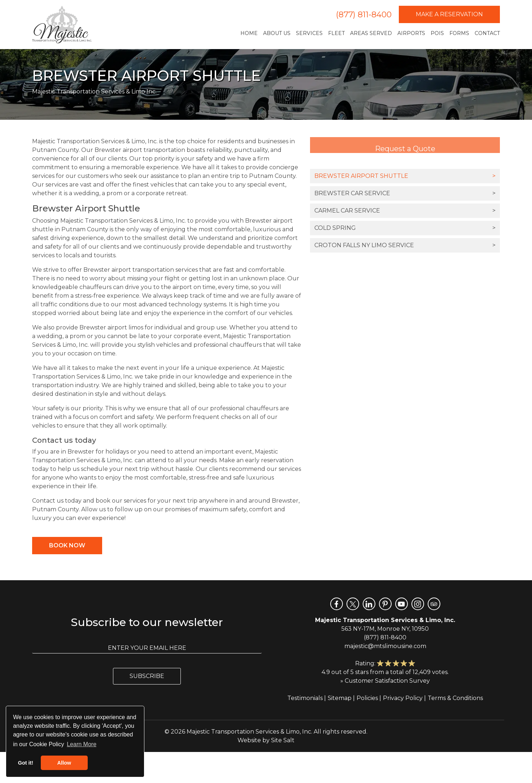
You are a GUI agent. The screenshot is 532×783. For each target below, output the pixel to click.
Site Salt (283, 740)
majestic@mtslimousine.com (385, 646)
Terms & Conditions (455, 698)
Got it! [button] (26, 763)
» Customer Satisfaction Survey (385, 681)
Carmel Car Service (405, 211)
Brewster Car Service (405, 193)
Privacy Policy (403, 698)
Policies (367, 698)
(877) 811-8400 (364, 15)
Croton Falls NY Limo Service (405, 245)
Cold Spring (405, 228)
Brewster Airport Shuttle (405, 176)
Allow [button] (64, 763)
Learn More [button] (82, 744)
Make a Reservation (449, 14)
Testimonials (305, 698)
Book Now (67, 545)
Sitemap (340, 698)
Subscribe (147, 676)
